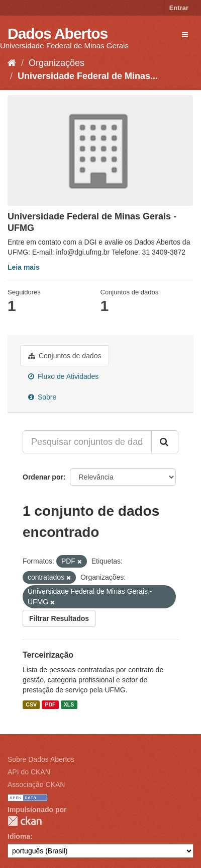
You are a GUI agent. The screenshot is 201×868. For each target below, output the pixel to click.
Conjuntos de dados (65, 356)
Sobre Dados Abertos (41, 759)
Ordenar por (43, 477)
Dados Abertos (58, 33)
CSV (31, 704)
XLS (69, 704)
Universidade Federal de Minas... (88, 76)
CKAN (25, 821)
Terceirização (48, 655)
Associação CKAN (36, 784)
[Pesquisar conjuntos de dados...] (87, 442)
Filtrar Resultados (59, 618)
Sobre (42, 397)
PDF (50, 704)
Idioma (19, 836)
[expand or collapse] (185, 35)
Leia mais (24, 267)
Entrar (179, 8)
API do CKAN (29, 772)
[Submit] (165, 442)
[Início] (12, 63)
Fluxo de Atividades (63, 376)
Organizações (57, 63)
